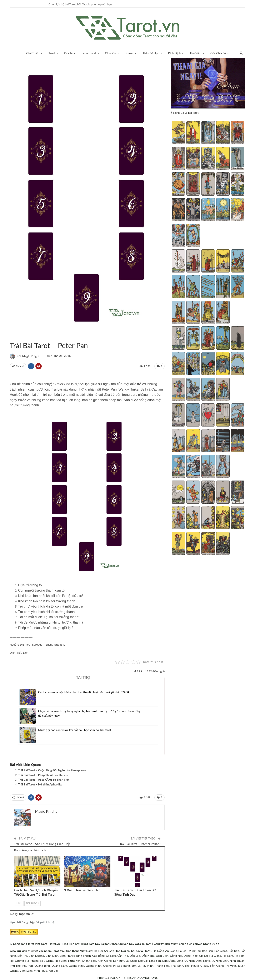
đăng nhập (28, 922)
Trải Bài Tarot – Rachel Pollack (140, 844)
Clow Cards (112, 53)
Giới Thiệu (33, 53)
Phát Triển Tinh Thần (116, 857)
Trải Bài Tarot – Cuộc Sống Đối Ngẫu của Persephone (52, 770)
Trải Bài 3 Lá (16, 857)
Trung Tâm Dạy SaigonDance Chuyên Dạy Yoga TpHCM (116, 944)
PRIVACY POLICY (109, 978)
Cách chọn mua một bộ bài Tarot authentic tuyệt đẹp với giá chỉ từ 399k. (84, 692)
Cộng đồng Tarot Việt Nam (30, 944)
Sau (19, 903)
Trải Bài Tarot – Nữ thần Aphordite (40, 784)
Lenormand (89, 53)
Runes (130, 53)
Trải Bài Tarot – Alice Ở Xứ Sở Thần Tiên (44, 780)
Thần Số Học (151, 53)
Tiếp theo (32, 903)
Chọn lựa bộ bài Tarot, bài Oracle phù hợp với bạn (80, 4)
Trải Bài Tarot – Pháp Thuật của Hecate (43, 775)
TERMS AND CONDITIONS (140, 978)
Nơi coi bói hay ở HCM (136, 951)
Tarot (52, 53)
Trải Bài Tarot (11, 337)
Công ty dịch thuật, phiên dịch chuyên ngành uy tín (186, 944)
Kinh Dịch (174, 53)
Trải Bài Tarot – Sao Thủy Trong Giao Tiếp (42, 844)
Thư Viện (196, 53)
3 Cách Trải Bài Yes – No (82, 890)
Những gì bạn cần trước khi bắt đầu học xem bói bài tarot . (75, 730)
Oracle (68, 53)
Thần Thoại (15, 337)
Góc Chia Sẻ (218, 53)
